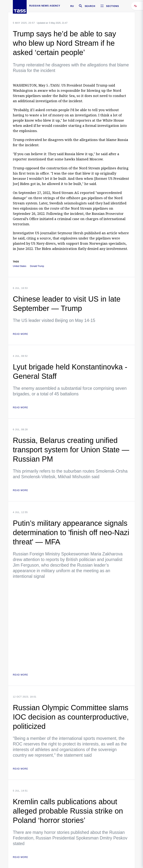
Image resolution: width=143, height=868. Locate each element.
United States (20, 266)
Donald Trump (37, 266)
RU (72, 6)
